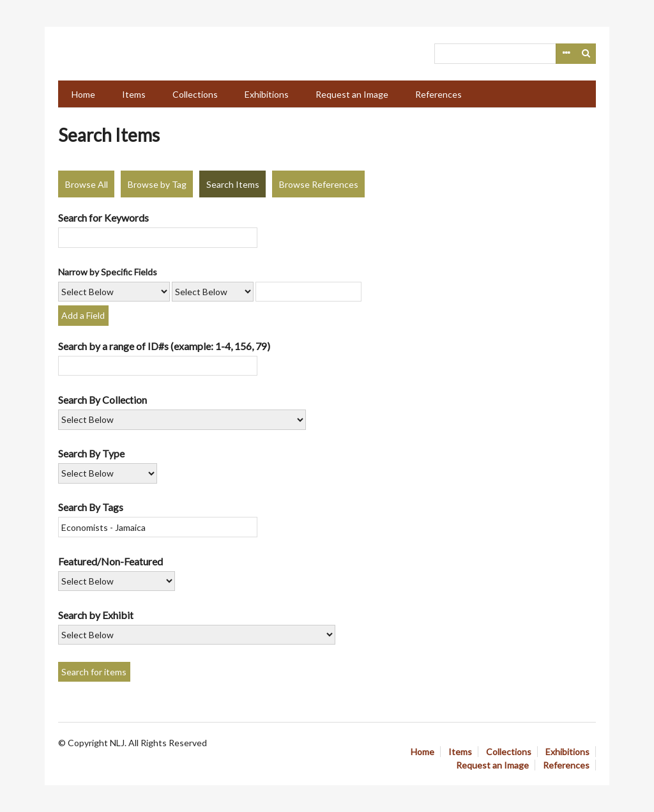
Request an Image (352, 94)
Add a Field (83, 315)
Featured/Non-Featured (110, 561)
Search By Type (91, 453)
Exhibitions (267, 94)
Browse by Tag (157, 184)
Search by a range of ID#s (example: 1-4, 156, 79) (164, 346)
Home (83, 94)
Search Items (233, 184)
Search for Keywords (103, 218)
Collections (195, 94)
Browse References (319, 184)
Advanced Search (566, 54)
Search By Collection (103, 400)
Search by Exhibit (96, 615)
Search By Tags (91, 507)
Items (134, 94)
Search (586, 54)
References (438, 94)
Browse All (87, 184)
